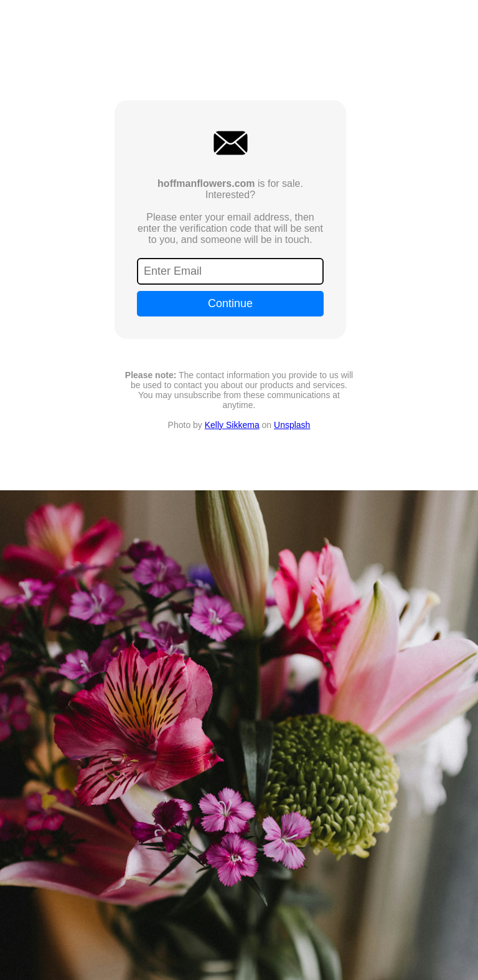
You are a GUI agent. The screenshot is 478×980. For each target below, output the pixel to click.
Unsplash (292, 425)
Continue (230, 303)
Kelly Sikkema (232, 425)
